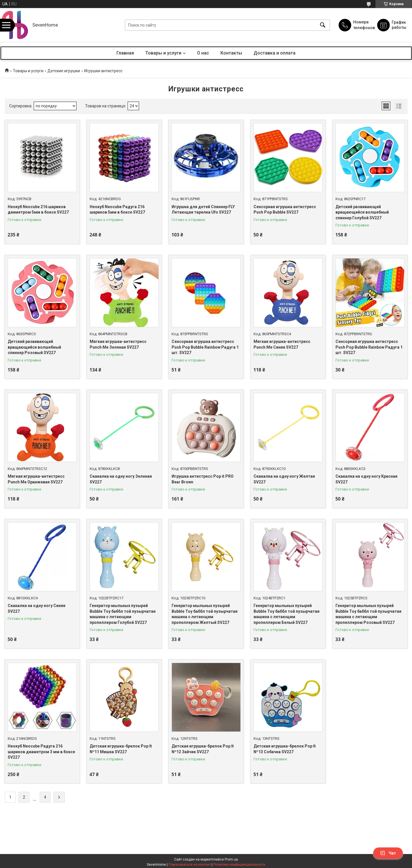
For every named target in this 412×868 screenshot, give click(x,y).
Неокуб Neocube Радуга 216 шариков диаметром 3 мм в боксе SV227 (41, 752)
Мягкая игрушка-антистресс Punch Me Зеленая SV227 (118, 344)
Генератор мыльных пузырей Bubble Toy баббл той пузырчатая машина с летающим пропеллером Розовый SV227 (368, 614)
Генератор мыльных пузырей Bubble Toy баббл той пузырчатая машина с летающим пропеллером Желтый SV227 (205, 614)
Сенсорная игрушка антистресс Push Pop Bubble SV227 (285, 210)
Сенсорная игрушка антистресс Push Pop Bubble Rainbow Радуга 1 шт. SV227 (205, 347)
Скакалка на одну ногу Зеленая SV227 (121, 479)
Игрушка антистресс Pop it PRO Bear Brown (203, 479)
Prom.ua (231, 859)
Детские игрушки (64, 71)
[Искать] (323, 25)
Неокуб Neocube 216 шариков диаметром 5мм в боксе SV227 (38, 210)
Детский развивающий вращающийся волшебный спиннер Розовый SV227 (34, 347)
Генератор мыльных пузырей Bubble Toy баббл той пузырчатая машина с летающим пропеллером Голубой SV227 (123, 614)
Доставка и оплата (275, 53)
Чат (388, 853)
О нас (203, 53)
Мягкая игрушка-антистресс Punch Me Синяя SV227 (282, 344)
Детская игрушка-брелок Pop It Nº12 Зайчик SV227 (203, 749)
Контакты (231, 53)
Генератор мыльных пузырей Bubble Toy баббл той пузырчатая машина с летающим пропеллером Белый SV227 (287, 614)
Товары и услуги (163, 53)
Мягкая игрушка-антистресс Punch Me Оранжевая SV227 (36, 479)
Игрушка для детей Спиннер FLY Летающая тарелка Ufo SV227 (203, 210)
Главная (125, 53)
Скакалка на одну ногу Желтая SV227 (284, 479)
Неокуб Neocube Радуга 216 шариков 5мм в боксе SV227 (117, 210)
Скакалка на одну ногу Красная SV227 (366, 479)
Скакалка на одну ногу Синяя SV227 (37, 608)
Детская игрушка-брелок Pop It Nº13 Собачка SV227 (285, 749)
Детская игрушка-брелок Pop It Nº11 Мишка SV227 (121, 749)
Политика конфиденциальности (239, 865)
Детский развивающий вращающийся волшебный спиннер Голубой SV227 (362, 212)
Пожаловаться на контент (190, 865)
